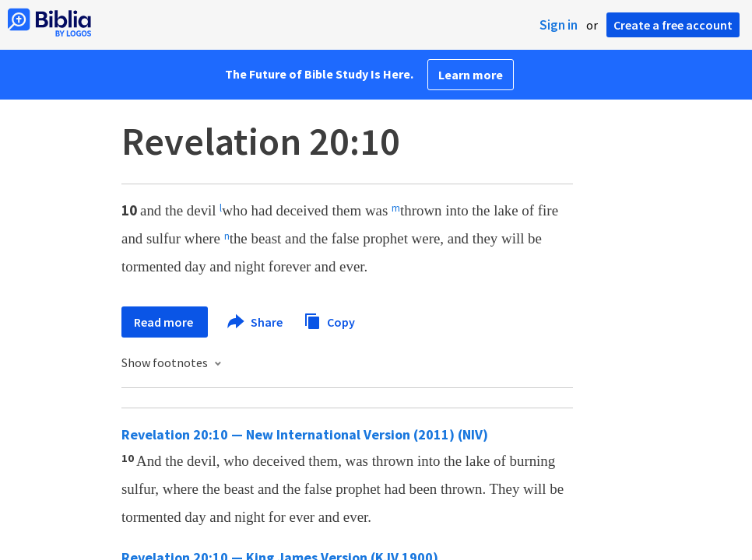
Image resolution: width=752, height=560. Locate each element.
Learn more (471, 75)
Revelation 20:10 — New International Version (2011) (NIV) (305, 434)
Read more (165, 322)
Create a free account (673, 25)
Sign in (559, 25)
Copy (329, 320)
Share (256, 322)
